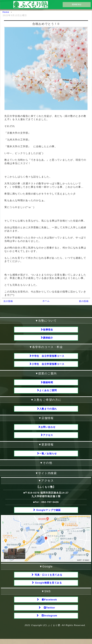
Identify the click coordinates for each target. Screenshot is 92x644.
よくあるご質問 (48, 392)
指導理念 (48, 330)
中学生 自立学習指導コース (48, 357)
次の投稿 (8, 301)
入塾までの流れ (48, 411)
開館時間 (48, 384)
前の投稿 (84, 301)
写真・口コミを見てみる (48, 578)
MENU (77, 5)
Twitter (48, 612)
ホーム (46, 301)
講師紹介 (48, 338)
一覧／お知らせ (48, 456)
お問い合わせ (48, 429)
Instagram (48, 621)
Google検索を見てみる (48, 587)
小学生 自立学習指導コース (48, 365)
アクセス (48, 438)
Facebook (48, 604)
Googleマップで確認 (48, 513)
